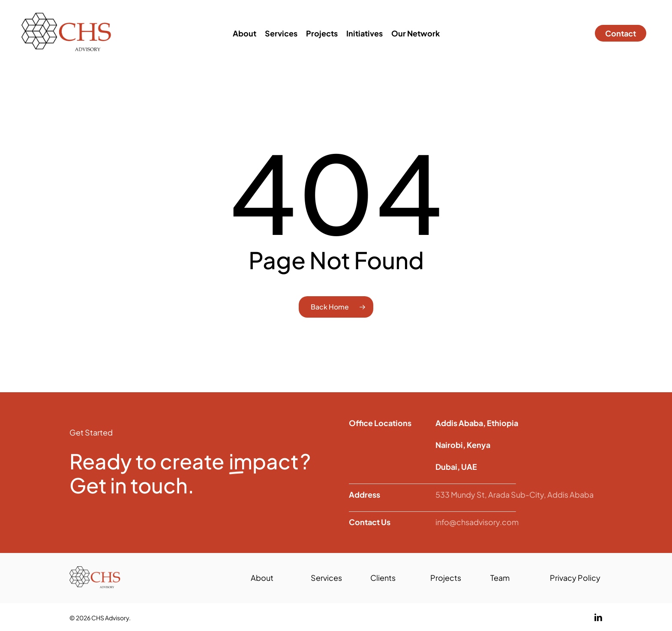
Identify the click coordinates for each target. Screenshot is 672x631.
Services (326, 578)
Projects (446, 578)
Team (500, 578)
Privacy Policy (575, 578)
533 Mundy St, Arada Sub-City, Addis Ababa (514, 494)
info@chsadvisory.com (477, 522)
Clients (383, 578)
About (262, 578)
